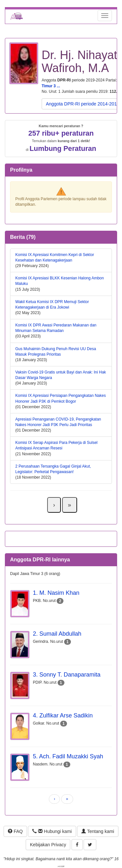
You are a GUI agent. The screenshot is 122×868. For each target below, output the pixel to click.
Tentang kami (98, 831)
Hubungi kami (52, 831)
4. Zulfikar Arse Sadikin (63, 715)
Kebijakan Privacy (48, 845)
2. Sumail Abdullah (57, 634)
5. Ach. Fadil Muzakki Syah (68, 756)
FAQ (15, 831)
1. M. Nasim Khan (56, 593)
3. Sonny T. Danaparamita (67, 675)
